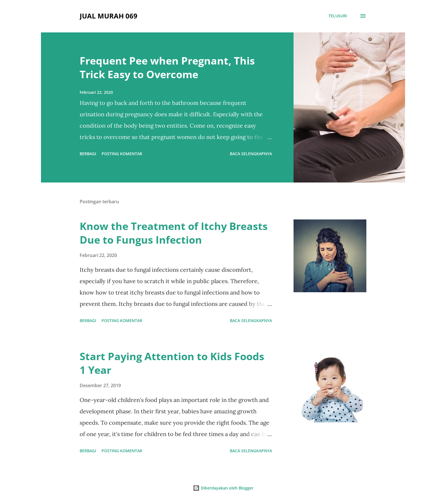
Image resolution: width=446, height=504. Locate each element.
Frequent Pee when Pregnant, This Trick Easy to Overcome (167, 68)
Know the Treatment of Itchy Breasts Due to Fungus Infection (174, 233)
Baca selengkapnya (251, 154)
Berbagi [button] (88, 154)
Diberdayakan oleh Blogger (223, 488)
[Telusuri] (338, 16)
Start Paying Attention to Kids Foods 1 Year (172, 363)
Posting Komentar (122, 154)
